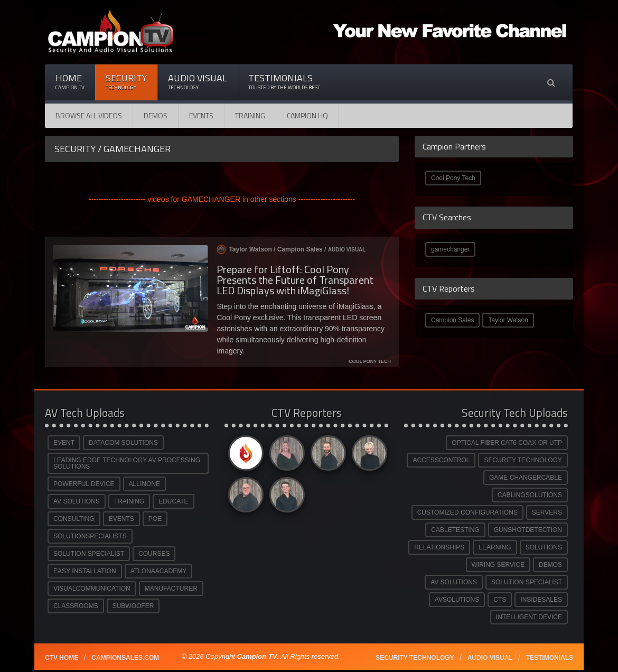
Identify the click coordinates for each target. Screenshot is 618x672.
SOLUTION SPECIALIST (89, 554)
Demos (156, 115)
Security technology (415, 658)
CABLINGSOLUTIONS (530, 495)
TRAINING (129, 501)
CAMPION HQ (307, 115)
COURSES (154, 554)
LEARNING (495, 547)
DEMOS (550, 565)
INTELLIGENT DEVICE (529, 617)
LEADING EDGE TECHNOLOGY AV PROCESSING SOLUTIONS (127, 463)
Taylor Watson (508, 320)
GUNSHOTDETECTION (528, 530)
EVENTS (121, 519)
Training (250, 115)
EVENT (64, 443)
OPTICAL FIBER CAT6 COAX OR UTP (507, 443)
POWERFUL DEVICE (84, 484)
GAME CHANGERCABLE (526, 478)
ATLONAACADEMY (158, 571)
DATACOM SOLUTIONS (123, 443)
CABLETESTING (455, 530)
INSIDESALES (541, 600)
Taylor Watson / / (291, 249)
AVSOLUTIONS (457, 600)
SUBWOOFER (133, 606)
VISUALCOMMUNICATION (92, 589)
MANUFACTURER (171, 589)
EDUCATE (173, 501)
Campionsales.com (125, 658)
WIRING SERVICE (498, 565)
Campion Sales (452, 320)
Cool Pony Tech (453, 178)
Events (201, 115)
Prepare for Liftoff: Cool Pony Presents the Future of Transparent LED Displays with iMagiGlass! (295, 280)
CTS (500, 600)
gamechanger (450, 249)
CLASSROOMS (76, 606)
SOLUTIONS (544, 547)
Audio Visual (198, 82)
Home (70, 82)
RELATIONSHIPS (439, 547)
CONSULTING (74, 519)
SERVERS (547, 512)
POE (155, 519)
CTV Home (62, 658)
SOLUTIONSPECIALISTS (90, 536)
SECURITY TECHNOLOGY (523, 460)
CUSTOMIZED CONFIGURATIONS (467, 512)
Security (126, 82)
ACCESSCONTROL (441, 460)
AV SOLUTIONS (77, 501)
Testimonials (284, 82)
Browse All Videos (89, 115)
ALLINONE (144, 484)
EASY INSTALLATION (85, 571)
